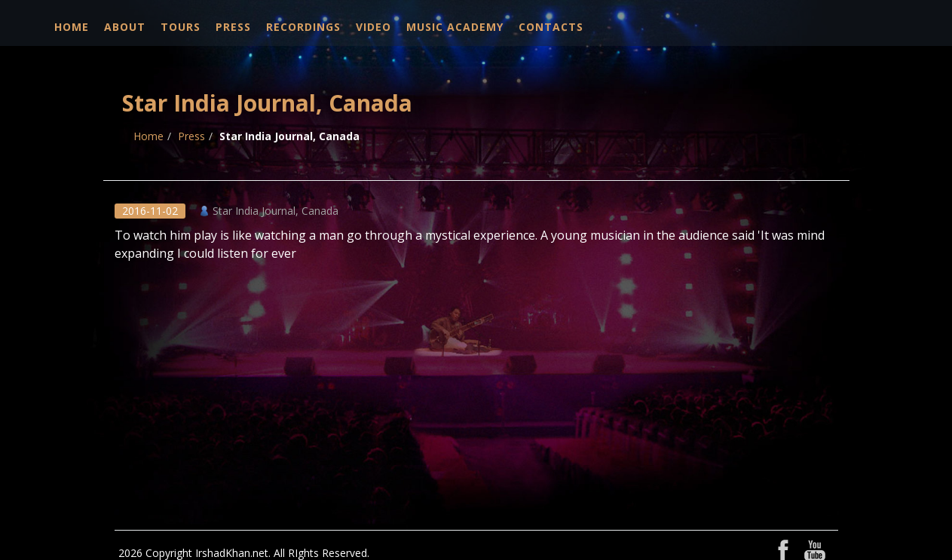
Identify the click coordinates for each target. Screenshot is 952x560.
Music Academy (455, 27)
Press (233, 27)
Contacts (551, 27)
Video (373, 27)
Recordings (303, 27)
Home (72, 27)
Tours (181, 27)
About (125, 27)
